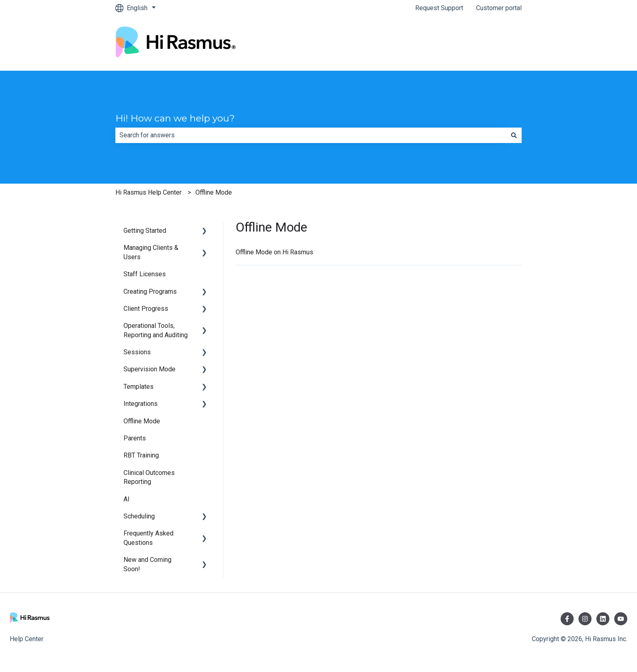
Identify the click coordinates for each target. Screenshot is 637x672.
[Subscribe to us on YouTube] (621, 619)
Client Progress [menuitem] (146, 309)
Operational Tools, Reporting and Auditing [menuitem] (156, 330)
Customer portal (499, 8)
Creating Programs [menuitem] (150, 292)
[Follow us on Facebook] (567, 619)
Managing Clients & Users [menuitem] (151, 252)
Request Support (439, 8)
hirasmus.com (494, 43)
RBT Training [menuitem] (141, 455)
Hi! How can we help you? (175, 118)
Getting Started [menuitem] (145, 231)
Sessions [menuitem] (137, 352)
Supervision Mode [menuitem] (149, 369)
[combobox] (311, 135)
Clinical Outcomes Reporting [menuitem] (149, 477)
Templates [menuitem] (139, 387)
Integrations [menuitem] (141, 404)
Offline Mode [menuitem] (142, 421)
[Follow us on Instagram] (585, 619)
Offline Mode (214, 192)
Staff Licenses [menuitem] (145, 274)
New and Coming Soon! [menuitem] (147, 564)
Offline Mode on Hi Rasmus (274, 252)
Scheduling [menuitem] (139, 516)
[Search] (514, 135)
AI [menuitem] (127, 499)
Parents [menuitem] (135, 438)
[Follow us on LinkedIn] (603, 619)
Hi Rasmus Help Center (148, 192)
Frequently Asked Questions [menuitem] (148, 538)
